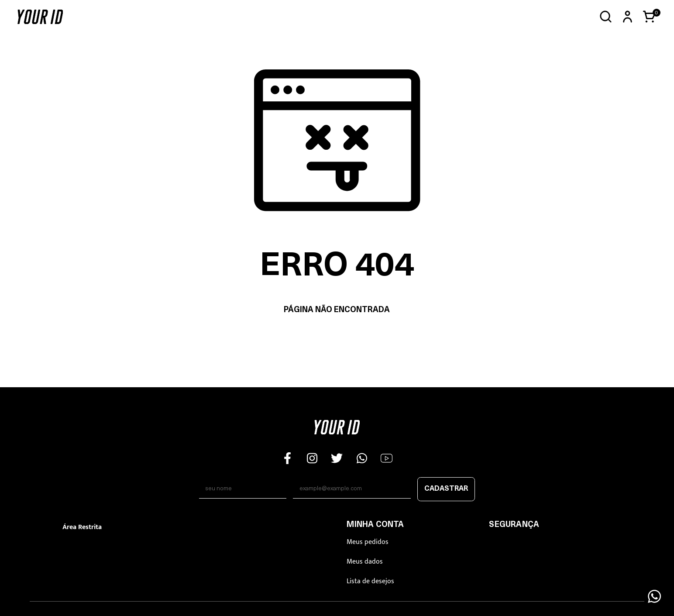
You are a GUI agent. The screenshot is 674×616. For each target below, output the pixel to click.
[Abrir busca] (606, 17)
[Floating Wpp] (654, 596)
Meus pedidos (368, 542)
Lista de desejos (370, 581)
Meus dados (365, 562)
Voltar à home (337, 338)
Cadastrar (446, 489)
